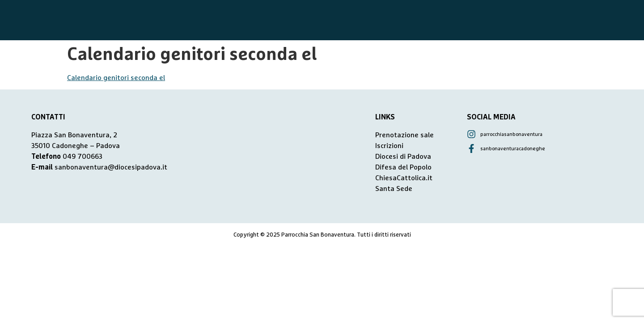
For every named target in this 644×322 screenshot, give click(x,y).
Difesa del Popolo (403, 167)
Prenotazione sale (405, 135)
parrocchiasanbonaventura (511, 134)
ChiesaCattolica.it (404, 178)
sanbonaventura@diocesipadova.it (111, 167)
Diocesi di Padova (403, 157)
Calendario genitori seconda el (116, 78)
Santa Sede (394, 189)
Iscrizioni (389, 146)
